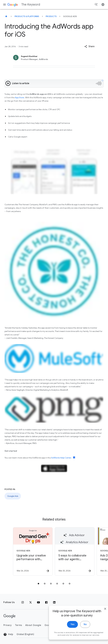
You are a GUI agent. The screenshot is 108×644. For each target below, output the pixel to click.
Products (51, 16)
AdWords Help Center (61, 458)
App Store (19, 97)
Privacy (7, 625)
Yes (67, 634)
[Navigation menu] (5, 5)
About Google (33, 625)
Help (8, 634)
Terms (18, 625)
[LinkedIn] (54, 602)
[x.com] (31, 602)
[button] (89, 46)
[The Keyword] (6, 16)
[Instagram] (23, 602)
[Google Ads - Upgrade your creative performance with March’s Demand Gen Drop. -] (33, 551)
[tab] (38, 584)
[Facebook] (46, 602)
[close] (99, 618)
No (79, 634)
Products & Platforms (27, 16)
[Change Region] (40, 634)
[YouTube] (38, 602)
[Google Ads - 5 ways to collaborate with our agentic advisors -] (75, 551)
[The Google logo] (9, 616)
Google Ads (13, 496)
